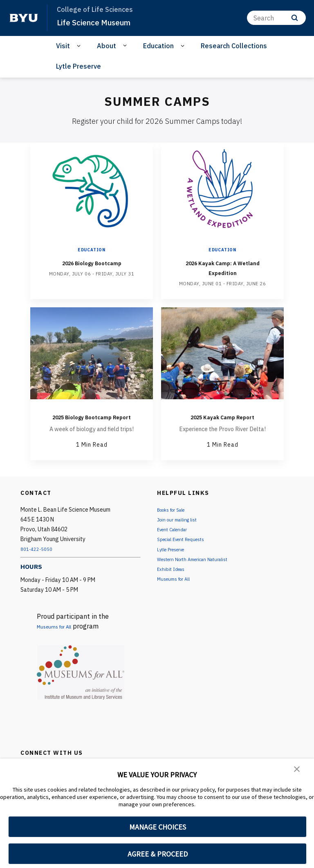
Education (158, 46)
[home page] (24, 18)
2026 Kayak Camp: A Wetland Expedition (223, 267)
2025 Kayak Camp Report (222, 421)
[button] (298, 770)
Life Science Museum (99, 22)
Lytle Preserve (78, 66)
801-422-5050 (39, 559)
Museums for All (61, 636)
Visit (63, 46)
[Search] (276, 18)
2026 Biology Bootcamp (92, 262)
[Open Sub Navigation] (80, 46)
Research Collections (234, 46)
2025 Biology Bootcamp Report (92, 421)
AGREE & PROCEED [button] (158, 854)
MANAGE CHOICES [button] (158, 827)
